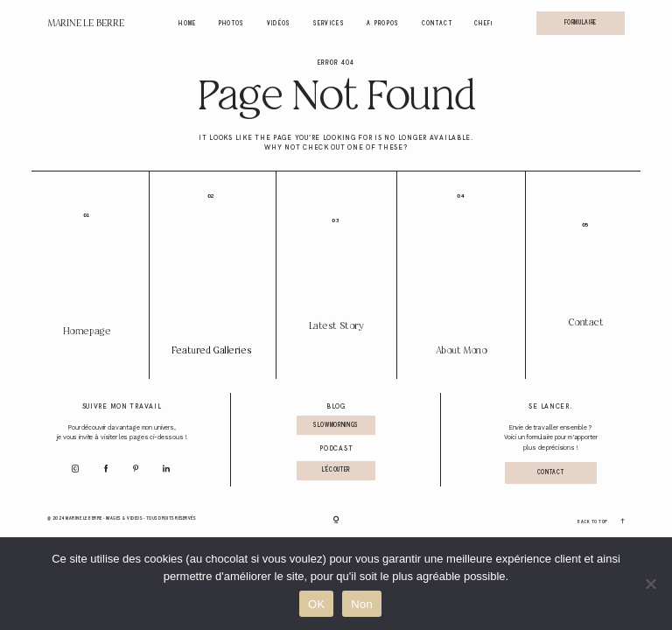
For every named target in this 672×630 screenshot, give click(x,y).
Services (329, 24)
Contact (437, 24)
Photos (232, 24)
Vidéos (279, 24)
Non (362, 604)
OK (316, 604)
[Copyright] (336, 520)
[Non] (650, 584)
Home (187, 24)
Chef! (484, 24)
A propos (383, 24)
